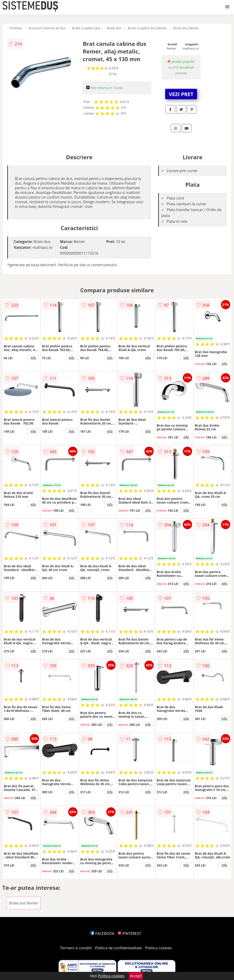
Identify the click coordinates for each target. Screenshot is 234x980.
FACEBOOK (102, 933)
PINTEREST (129, 933)
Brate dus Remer (186, 28)
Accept (136, 976)
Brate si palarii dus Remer (147, 28)
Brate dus (114, 28)
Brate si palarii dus (86, 28)
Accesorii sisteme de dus (47, 28)
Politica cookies (159, 948)
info (33, 358)
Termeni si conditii (76, 948)
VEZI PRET (181, 94)
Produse (16, 28)
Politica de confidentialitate (119, 948)
